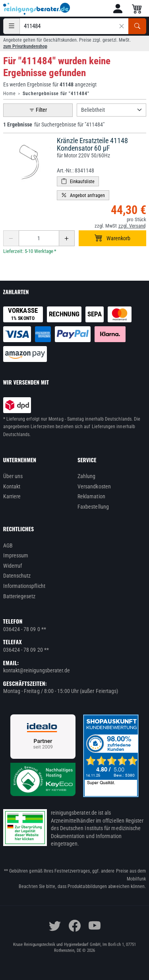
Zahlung (87, 476)
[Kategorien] (12, 26)
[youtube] (95, 926)
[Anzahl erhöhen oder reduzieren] (39, 238)
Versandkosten (94, 486)
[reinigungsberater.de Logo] (37, 9)
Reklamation (91, 496)
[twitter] (55, 926)
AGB (8, 546)
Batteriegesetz (19, 596)
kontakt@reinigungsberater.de (37, 670)
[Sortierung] (111, 110)
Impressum (16, 555)
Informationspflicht (24, 586)
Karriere (12, 496)
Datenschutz (17, 576)
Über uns (13, 476)
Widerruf (13, 566)
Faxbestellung (93, 507)
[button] (118, 9)
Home (10, 94)
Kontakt (12, 486)
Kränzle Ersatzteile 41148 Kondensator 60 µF (92, 145)
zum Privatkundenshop (25, 46)
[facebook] (75, 926)
